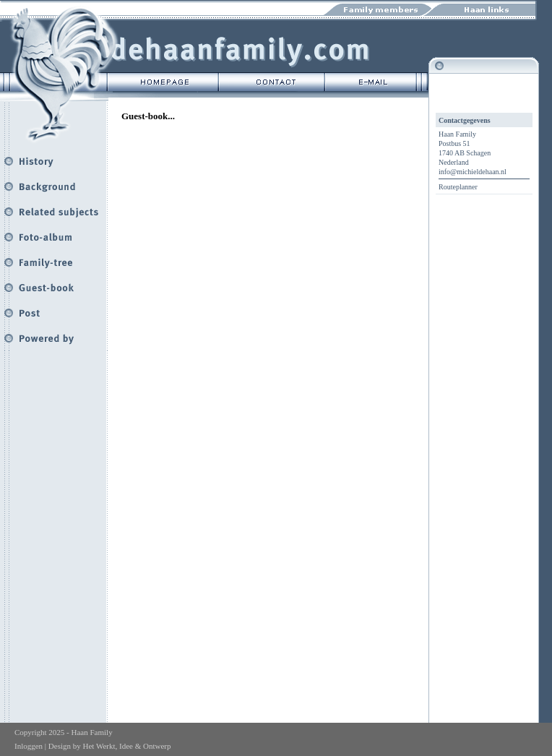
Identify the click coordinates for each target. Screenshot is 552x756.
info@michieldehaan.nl (473, 172)
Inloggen (29, 746)
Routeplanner (458, 187)
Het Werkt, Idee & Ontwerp (126, 746)
